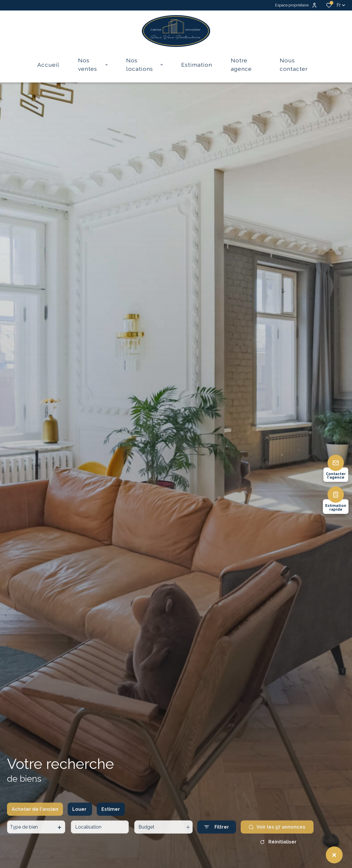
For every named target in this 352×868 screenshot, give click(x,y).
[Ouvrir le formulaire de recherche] (217, 841)
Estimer (111, 823)
